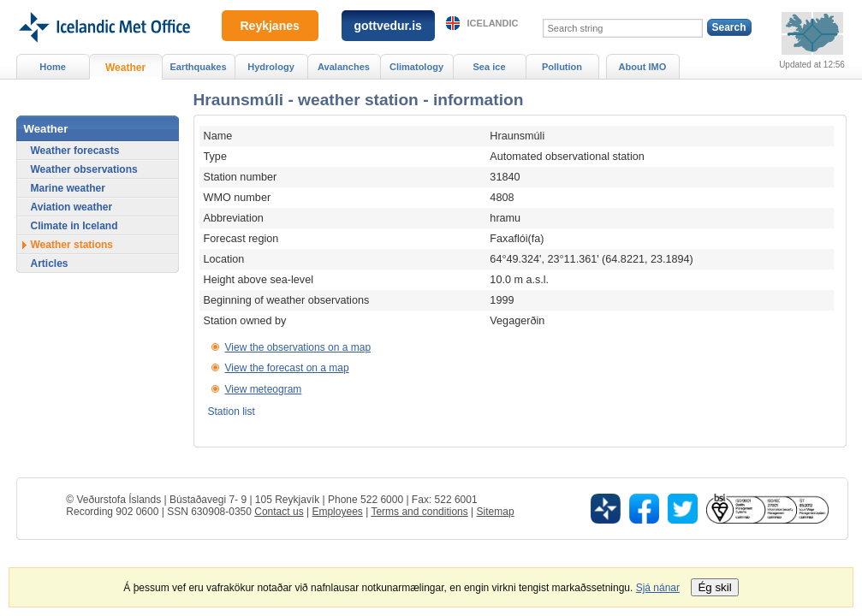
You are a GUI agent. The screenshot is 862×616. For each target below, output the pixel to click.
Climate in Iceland (74, 226)
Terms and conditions (419, 512)
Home (53, 67)
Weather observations (84, 169)
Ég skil (714, 587)
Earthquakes (198, 67)
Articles (50, 264)
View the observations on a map (298, 347)
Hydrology (271, 67)
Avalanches (344, 67)
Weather (125, 68)
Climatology (416, 67)
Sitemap (496, 512)
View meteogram (264, 389)
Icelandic (493, 23)
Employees (337, 512)
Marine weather (68, 188)
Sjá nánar (658, 588)
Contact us (279, 512)
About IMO (643, 67)
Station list (232, 412)
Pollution (562, 67)
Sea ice (489, 67)
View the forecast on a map (287, 368)
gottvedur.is (388, 26)
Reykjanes (270, 26)
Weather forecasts (75, 151)
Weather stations (72, 245)
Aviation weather (72, 207)
